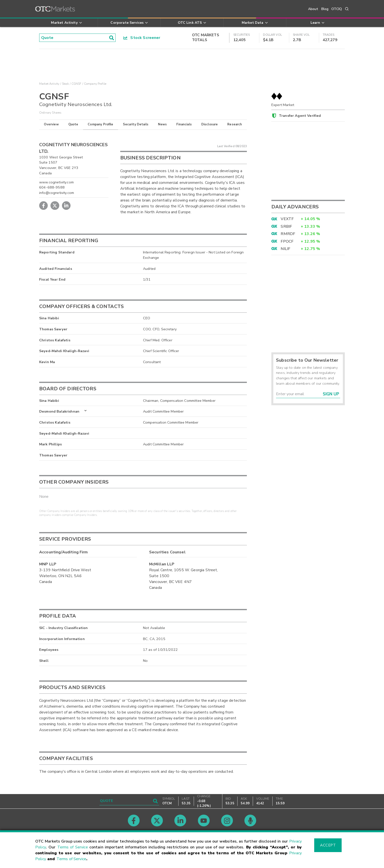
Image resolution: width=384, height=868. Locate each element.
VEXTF (287, 219)
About (313, 9)
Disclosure (210, 124)
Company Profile (100, 124)
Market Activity (49, 84)
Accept (328, 845)
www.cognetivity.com (56, 182)
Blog (325, 9)
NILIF (285, 249)
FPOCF (287, 241)
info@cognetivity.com (57, 193)
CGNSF (77, 84)
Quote (73, 124)
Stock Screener (142, 38)
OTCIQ (337, 9)
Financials (184, 124)
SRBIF (286, 226)
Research (235, 124)
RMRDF (288, 234)
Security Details (136, 124)
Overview (51, 124)
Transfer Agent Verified (300, 116)
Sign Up (331, 394)
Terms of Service (73, 847)
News (162, 124)
